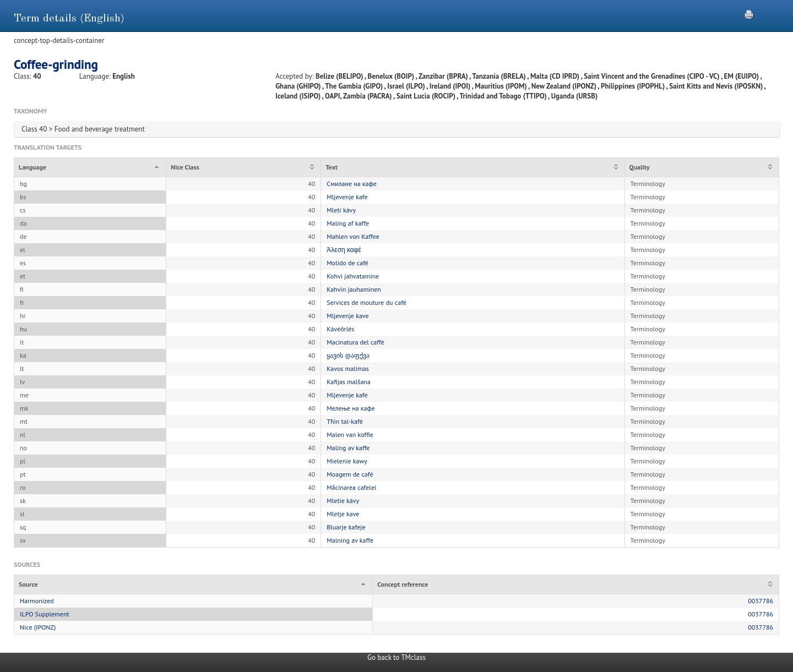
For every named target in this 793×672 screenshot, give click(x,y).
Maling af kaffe (348, 223)
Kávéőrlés (340, 329)
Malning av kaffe (350, 540)
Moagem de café (350, 474)
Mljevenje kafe (347, 197)
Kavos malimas (347, 368)
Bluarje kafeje (346, 527)
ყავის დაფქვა (348, 355)
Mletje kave (343, 514)
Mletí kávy (341, 210)
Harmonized (37, 601)
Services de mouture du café (366, 302)
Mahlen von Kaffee (353, 236)
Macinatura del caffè (355, 342)
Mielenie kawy (347, 461)
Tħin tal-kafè (345, 421)
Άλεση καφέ (344, 250)
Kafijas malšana (349, 382)
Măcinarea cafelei (351, 487)
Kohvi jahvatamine (353, 276)
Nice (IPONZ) (38, 627)
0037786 (761, 601)
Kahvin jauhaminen (354, 289)
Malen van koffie (350, 435)
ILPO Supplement (45, 614)
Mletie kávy (343, 501)
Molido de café (347, 263)
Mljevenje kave (347, 316)
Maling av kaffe (348, 448)
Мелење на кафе (351, 408)
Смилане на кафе (352, 184)
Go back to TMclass (397, 657)
